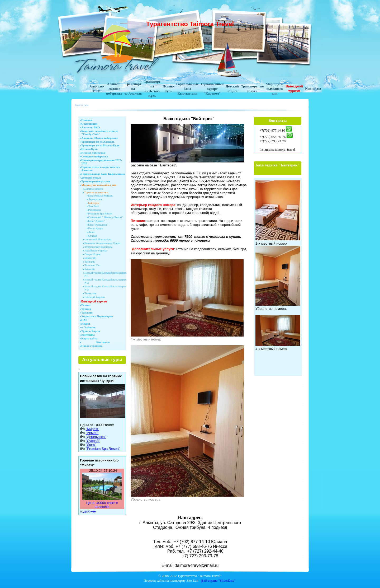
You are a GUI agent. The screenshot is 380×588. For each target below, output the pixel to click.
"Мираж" (92, 429)
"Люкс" (91, 445)
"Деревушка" (96, 437)
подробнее (88, 511)
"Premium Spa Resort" (103, 449)
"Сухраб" (93, 441)
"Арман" (92, 433)
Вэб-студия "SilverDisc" (219, 580)
